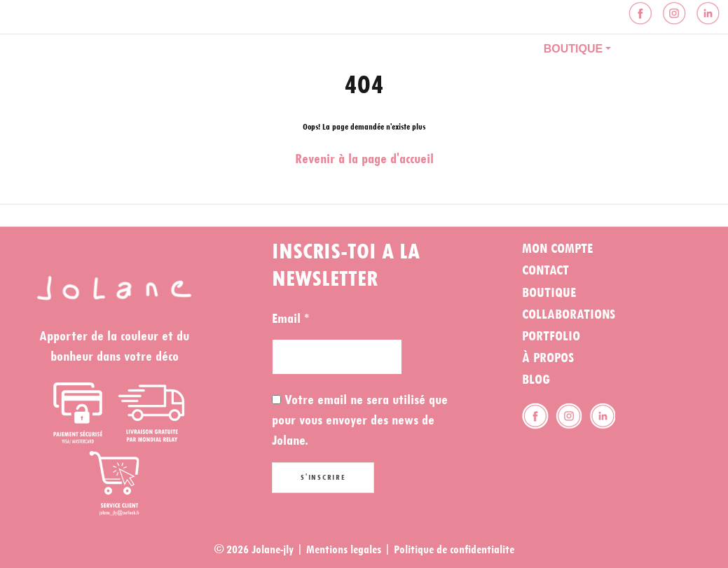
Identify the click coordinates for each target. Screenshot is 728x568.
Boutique (573, 49)
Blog (655, 49)
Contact (265, 77)
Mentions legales (344, 549)
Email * (290, 319)
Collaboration (466, 49)
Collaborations (569, 314)
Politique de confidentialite (454, 549)
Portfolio (270, 49)
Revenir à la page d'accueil (364, 159)
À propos (360, 49)
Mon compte (557, 249)
